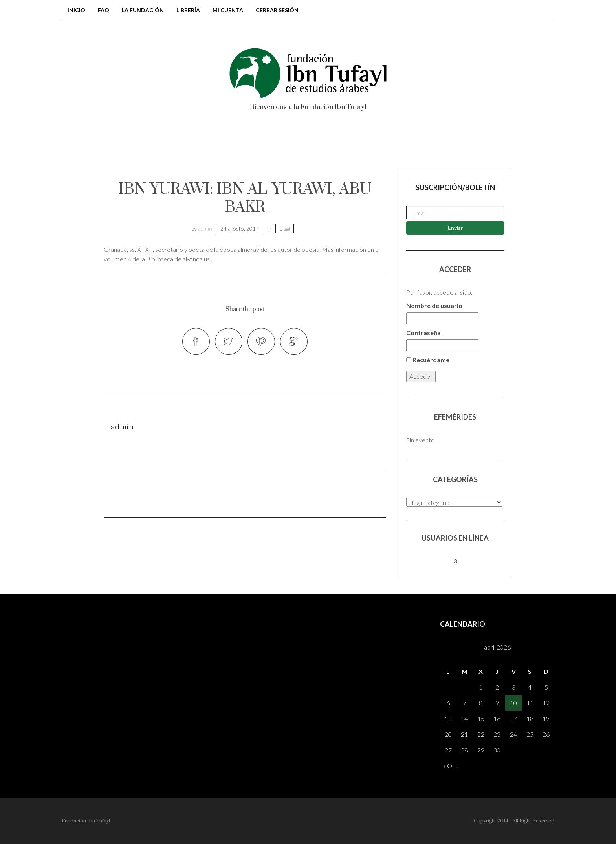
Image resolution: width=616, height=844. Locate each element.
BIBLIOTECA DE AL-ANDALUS (162, 145)
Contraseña (423, 333)
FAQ (104, 10)
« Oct (450, 766)
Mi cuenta (228, 10)
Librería (188, 10)
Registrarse (479, 145)
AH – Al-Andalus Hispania (385, 145)
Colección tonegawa (275, 145)
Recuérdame (428, 360)
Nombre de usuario (434, 305)
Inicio (76, 10)
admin (205, 228)
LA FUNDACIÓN (143, 10)
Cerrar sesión (277, 10)
